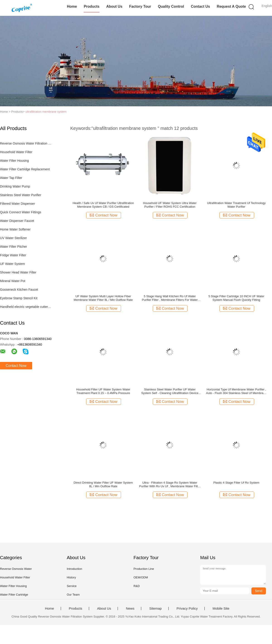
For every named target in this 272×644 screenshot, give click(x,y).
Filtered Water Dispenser (17, 204)
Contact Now (16, 366)
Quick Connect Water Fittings (21, 212)
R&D (137, 586)
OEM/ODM (141, 577)
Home (72, 6)
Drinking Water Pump (15, 186)
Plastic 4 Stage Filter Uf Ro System (236, 483)
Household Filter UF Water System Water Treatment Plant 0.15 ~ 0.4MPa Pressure (103, 391)
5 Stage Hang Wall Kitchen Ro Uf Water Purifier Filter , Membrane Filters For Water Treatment (170, 298)
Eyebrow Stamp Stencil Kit (19, 298)
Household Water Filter (16, 152)
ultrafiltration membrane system (46, 112)
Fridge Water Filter (13, 255)
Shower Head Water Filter (18, 272)
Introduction (74, 569)
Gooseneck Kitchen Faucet (19, 290)
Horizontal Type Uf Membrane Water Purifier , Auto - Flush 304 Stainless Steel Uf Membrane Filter (236, 391)
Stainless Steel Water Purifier (21, 195)
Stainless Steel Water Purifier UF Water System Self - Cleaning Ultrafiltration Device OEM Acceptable (170, 391)
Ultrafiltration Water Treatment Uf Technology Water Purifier (236, 205)
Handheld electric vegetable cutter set (26, 307)
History (71, 577)
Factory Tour (140, 6)
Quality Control (171, 6)
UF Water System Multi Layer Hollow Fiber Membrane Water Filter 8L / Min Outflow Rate (103, 298)
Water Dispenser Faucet (17, 221)
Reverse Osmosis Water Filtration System (26, 143)
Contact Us (200, 6)
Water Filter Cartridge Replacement (25, 169)
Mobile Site (221, 608)
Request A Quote (231, 6)
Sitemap (155, 608)
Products (91, 6)
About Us (114, 6)
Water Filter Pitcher (13, 247)
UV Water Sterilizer (13, 238)
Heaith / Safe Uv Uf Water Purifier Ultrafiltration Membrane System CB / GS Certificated (103, 205)
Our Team (73, 595)
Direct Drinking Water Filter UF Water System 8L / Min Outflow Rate (103, 484)
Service (72, 586)
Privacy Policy (187, 608)
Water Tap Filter (11, 178)
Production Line (144, 569)
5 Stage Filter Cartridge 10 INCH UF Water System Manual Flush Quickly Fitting (236, 298)
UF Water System (12, 264)
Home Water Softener (15, 229)
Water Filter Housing (14, 161)
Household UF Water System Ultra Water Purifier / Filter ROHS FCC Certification (170, 205)
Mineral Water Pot (13, 281)
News (130, 608)
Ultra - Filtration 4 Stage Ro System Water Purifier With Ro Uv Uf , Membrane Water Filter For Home (170, 485)
